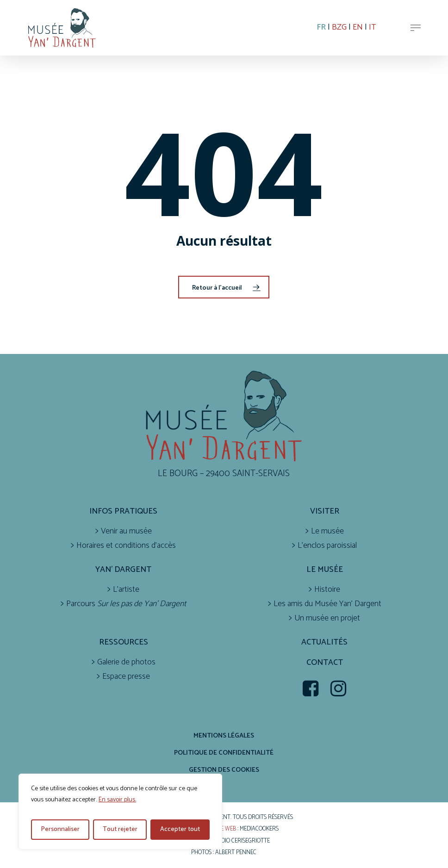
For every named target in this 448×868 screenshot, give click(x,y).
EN (358, 28)
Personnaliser (60, 829)
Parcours (126, 604)
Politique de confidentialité (224, 753)
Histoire (327, 590)
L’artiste (126, 590)
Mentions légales (224, 736)
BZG (339, 28)
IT (372, 28)
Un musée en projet (327, 618)
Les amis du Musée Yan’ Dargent (327, 604)
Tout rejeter (120, 829)
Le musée (327, 531)
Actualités (324, 642)
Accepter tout (180, 829)
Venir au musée (126, 531)
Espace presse (126, 677)
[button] (416, 28)
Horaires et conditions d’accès (126, 546)
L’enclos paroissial (327, 546)
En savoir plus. (117, 800)
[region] (120, 812)
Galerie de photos (126, 662)
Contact (325, 663)
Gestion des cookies (224, 770)
